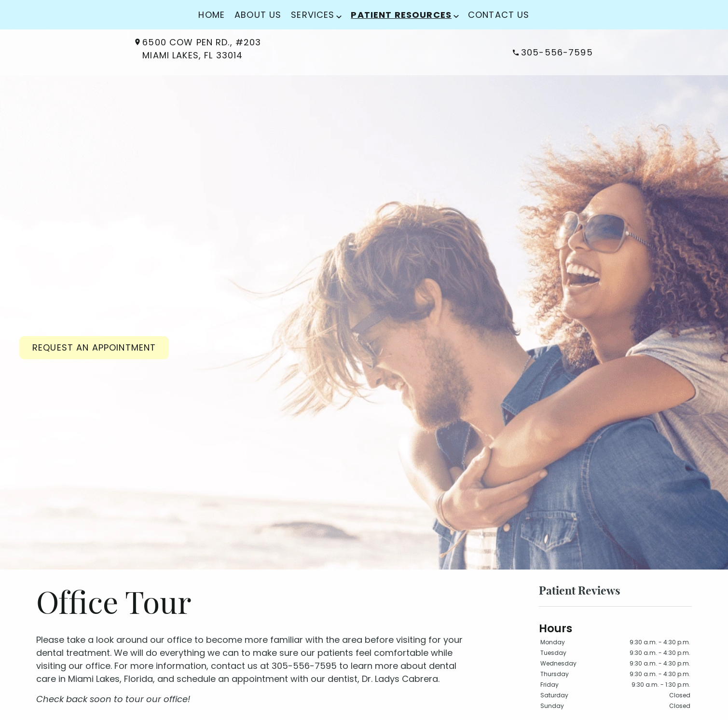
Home (212, 15)
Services (313, 15)
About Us (258, 15)
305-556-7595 (553, 52)
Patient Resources (401, 15)
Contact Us (499, 15)
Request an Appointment (94, 347)
